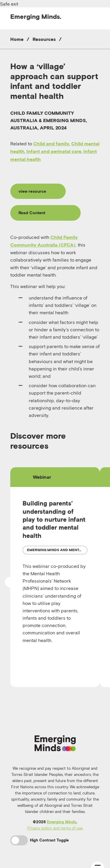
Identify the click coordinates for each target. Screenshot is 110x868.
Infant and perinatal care (54, 151)
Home (17, 39)
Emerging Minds (62, 822)
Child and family (51, 144)
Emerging (36, 16)
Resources (44, 39)
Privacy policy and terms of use (55, 828)
